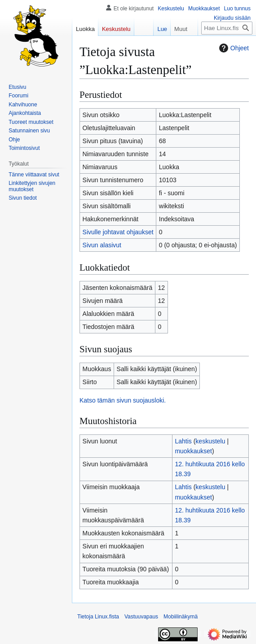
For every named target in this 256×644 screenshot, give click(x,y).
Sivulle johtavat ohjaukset (118, 232)
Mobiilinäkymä (181, 617)
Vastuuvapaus (141, 617)
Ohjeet (233, 48)
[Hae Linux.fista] (227, 28)
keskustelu (210, 441)
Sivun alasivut (102, 245)
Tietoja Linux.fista (98, 617)
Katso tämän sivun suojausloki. (123, 400)
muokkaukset (193, 451)
